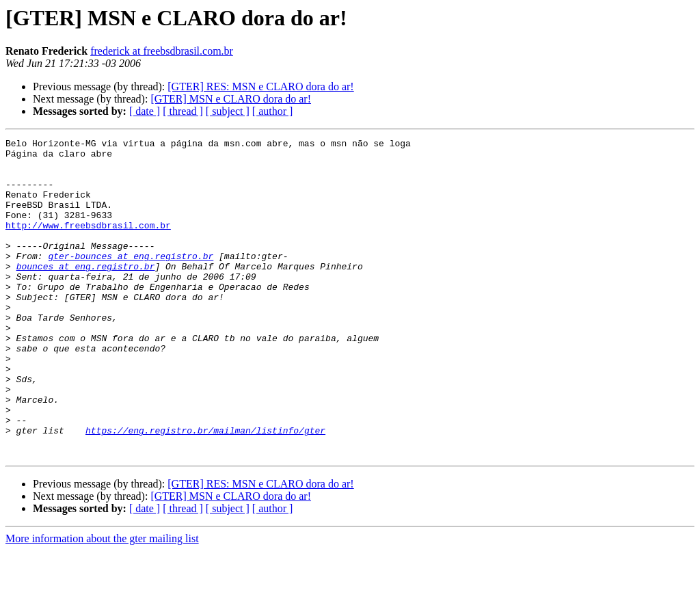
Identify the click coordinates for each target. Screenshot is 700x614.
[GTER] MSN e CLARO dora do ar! (231, 99)
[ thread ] (183, 111)
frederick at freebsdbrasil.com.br (162, 51)
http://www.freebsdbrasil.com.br (88, 243)
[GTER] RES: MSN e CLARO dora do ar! (260, 86)
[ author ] (273, 111)
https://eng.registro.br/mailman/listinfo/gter (205, 490)
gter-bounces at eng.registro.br (131, 280)
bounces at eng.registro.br (86, 293)
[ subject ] (228, 111)
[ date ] (145, 111)
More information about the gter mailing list (102, 602)
